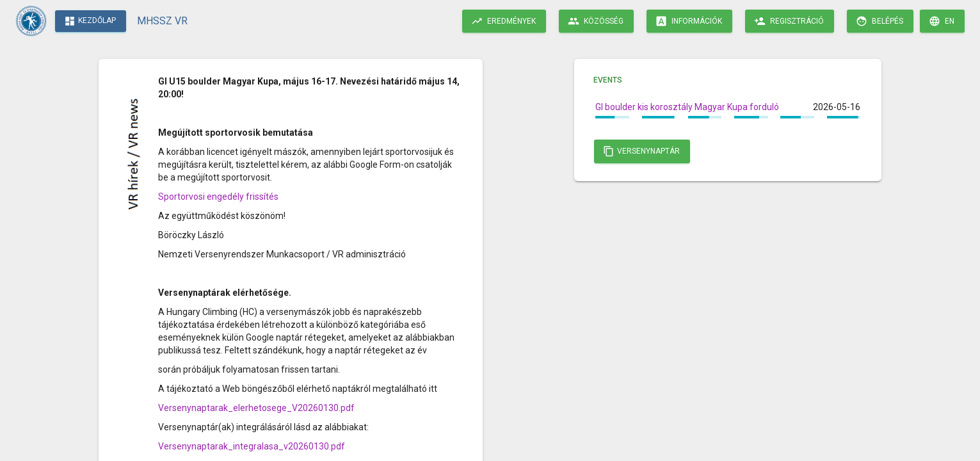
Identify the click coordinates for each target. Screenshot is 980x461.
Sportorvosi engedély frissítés (218, 197)
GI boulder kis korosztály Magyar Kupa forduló (687, 107)
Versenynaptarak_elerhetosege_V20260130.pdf (256, 408)
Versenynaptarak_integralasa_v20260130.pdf (252, 446)
